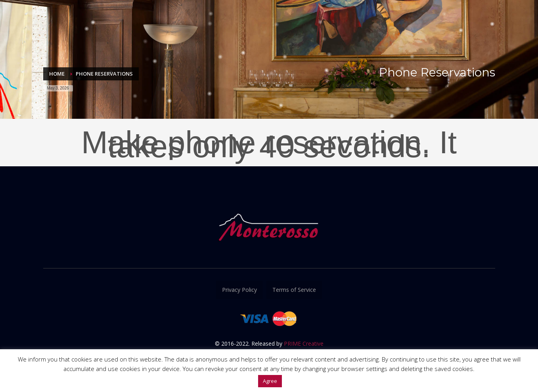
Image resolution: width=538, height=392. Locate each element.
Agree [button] (270, 381)
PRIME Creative (304, 343)
